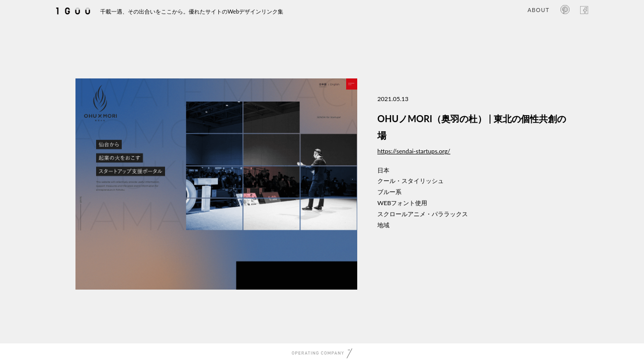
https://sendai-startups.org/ (414, 151)
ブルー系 (389, 192)
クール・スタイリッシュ (411, 181)
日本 (383, 170)
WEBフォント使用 (402, 203)
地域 (383, 225)
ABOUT (539, 10)
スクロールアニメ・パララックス (423, 214)
